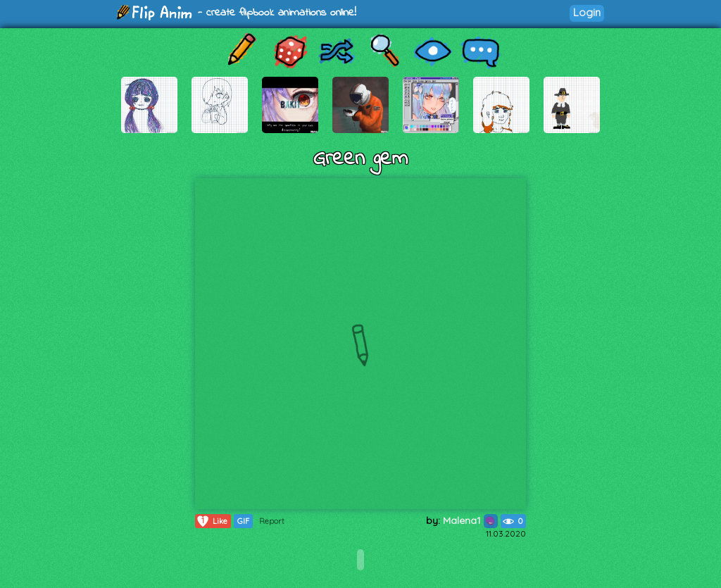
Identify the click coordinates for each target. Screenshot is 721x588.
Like (212, 521)
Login (587, 12)
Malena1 (470, 520)
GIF (243, 521)
